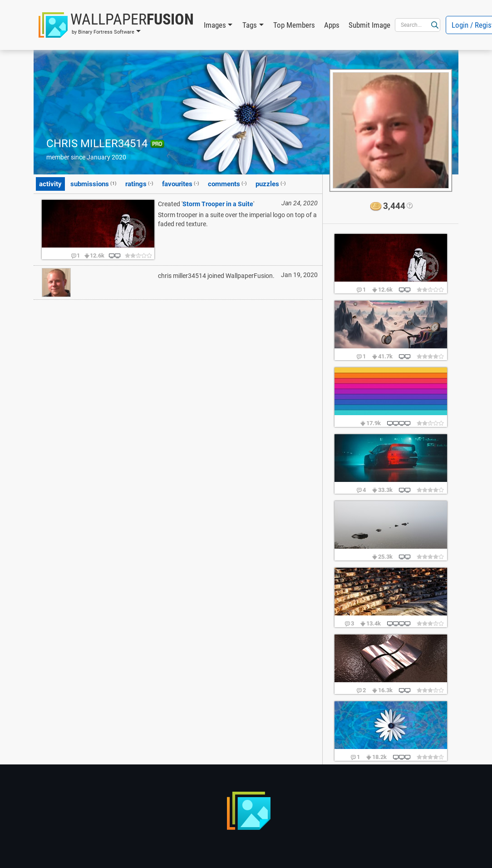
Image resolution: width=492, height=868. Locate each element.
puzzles (271, 184)
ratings (139, 184)
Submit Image (369, 25)
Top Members (294, 25)
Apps (332, 25)
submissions (93, 184)
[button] (116, 25)
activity (50, 184)
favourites (181, 184)
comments (227, 184)
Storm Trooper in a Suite (218, 204)
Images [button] (215, 25)
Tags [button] (250, 25)
